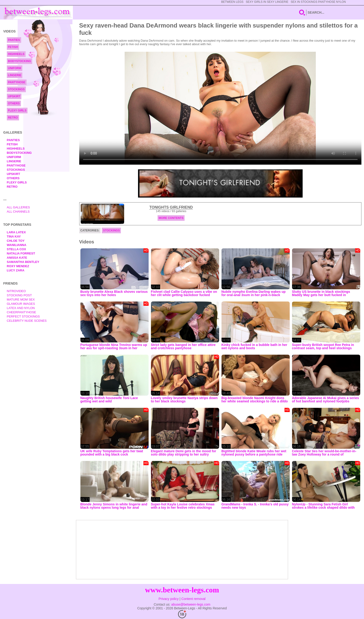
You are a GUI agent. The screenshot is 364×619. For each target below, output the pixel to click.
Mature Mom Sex (21, 300)
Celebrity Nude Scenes (27, 321)
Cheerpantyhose (22, 312)
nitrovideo (16, 291)
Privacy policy (169, 599)
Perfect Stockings (23, 316)
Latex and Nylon (21, 308)
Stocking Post (19, 295)
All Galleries (18, 207)
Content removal (193, 599)
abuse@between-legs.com (191, 604)
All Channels (18, 212)
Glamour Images (21, 304)
